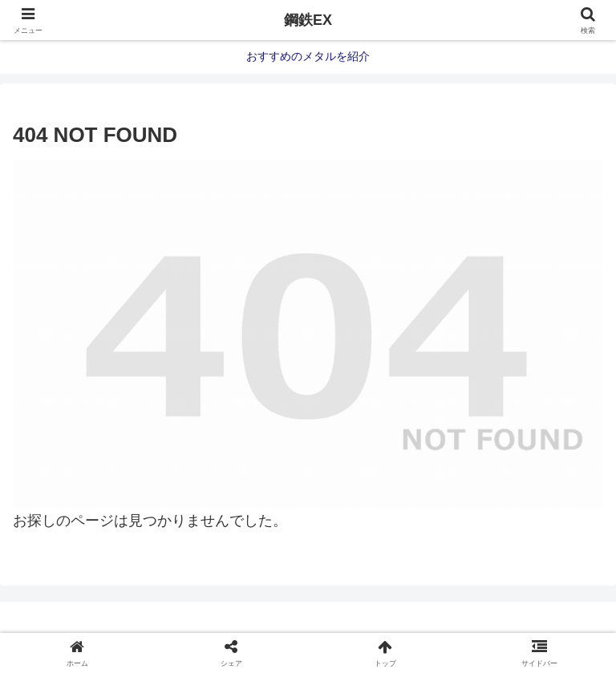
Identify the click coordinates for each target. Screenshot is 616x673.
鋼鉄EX (308, 20)
